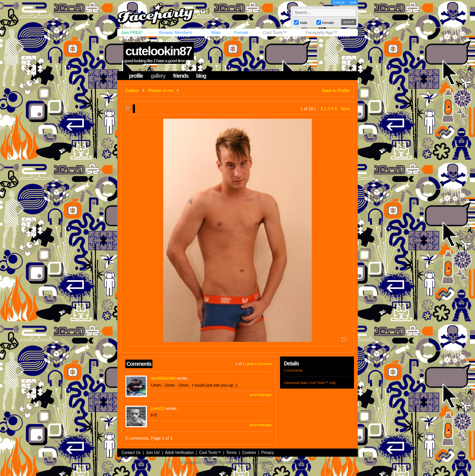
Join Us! (153, 453)
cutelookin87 (159, 51)
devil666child (163, 378)
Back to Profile (336, 90)
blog (201, 76)
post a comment (260, 364)
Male (216, 32)
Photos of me (161, 90)
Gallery (132, 90)
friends (181, 76)
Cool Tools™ (275, 32)
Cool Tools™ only (322, 383)
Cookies (249, 453)
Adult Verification (179, 453)
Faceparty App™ (321, 32)
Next (345, 109)
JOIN (353, 3)
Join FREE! (132, 32)
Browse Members (176, 32)
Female (241, 32)
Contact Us (131, 453)
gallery (158, 76)
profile (136, 76)
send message (261, 395)
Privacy (268, 453)
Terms (232, 453)
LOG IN (339, 3)
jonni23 (158, 408)
